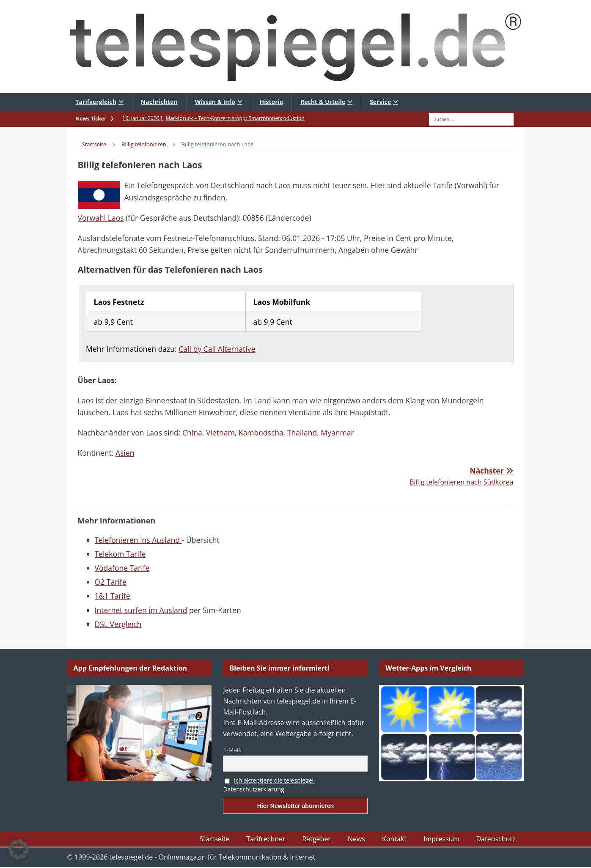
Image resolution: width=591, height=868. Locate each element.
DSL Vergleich (118, 624)
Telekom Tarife (120, 554)
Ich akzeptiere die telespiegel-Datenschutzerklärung (269, 785)
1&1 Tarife (113, 596)
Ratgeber (316, 839)
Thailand (302, 433)
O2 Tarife (111, 582)
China (192, 433)
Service (380, 102)
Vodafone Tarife (122, 568)
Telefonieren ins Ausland (138, 540)
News (356, 839)
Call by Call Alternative (217, 349)
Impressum (441, 839)
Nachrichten (159, 102)
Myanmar (337, 433)
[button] (19, 849)
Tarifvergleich (96, 102)
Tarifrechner (266, 839)
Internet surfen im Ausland (141, 610)
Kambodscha (261, 433)
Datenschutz (496, 839)
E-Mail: (232, 750)
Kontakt (394, 839)
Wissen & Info (215, 102)
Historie (272, 102)
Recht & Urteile (323, 102)
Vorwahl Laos (101, 218)
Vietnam (220, 433)
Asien (125, 453)
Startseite (215, 839)
